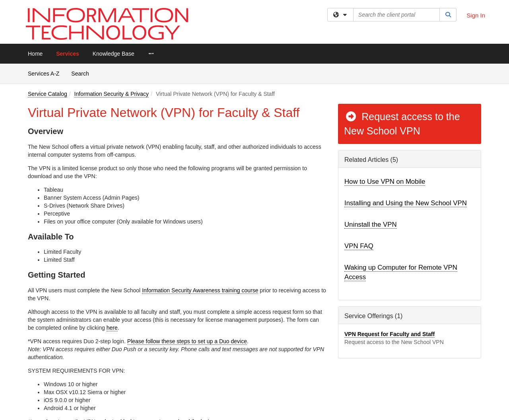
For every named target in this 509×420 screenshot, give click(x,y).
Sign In (476, 15)
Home (35, 54)
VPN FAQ (359, 246)
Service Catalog (48, 94)
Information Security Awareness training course (200, 290)
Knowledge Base (114, 54)
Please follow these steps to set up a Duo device (187, 341)
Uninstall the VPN (371, 225)
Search (83, 73)
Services (68, 54)
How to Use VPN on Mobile (385, 182)
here (112, 328)
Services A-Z (44, 74)
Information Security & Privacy (112, 94)
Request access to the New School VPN (402, 124)
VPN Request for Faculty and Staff (390, 334)
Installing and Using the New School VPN (406, 203)
